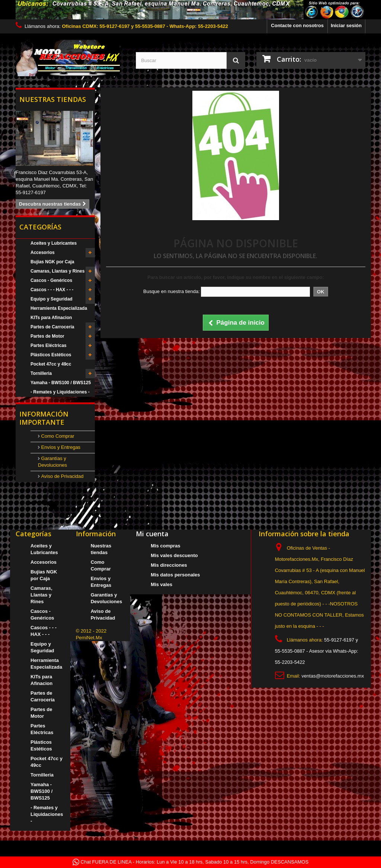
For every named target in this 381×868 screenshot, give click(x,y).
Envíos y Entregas (60, 447)
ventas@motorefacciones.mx (333, 676)
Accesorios (43, 253)
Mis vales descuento (174, 555)
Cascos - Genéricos (51, 280)
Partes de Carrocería (52, 327)
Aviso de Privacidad (62, 476)
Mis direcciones (169, 565)
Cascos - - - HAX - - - (52, 290)
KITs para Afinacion (51, 318)
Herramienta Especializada (59, 308)
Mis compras (165, 546)
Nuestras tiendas (53, 99)
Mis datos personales (175, 575)
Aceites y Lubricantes (54, 243)
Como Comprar (57, 436)
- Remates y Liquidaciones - (60, 392)
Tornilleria (41, 373)
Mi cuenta (152, 534)
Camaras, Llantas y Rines (57, 271)
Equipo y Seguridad (52, 299)
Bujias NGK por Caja (52, 262)
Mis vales (161, 584)
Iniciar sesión (346, 25)
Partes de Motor (47, 336)
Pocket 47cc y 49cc (51, 364)
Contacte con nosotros (297, 25)
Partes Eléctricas (49, 345)
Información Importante (44, 418)
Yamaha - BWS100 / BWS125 (61, 383)
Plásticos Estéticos (51, 355)
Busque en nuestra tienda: (172, 291)
